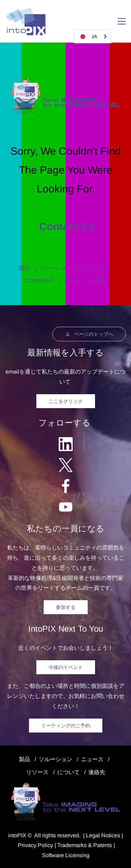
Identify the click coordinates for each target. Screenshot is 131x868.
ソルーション (56, 268)
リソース (74, 281)
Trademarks (72, 845)
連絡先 (97, 772)
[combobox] (93, 36)
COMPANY (40, 281)
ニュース (92, 268)
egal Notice (103, 835)
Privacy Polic (34, 845)
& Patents (99, 845)
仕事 (100, 281)
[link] (65, 81)
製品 (24, 268)
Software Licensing (66, 855)
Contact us (65, 226)
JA (87, 37)
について (68, 772)
